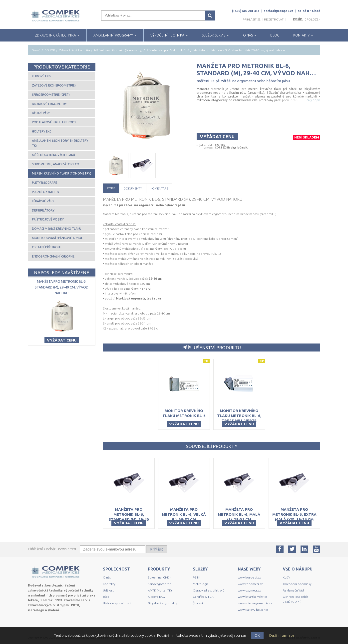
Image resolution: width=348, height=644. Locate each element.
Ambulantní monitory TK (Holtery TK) (60, 143)
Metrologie (201, 584)
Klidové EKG (41, 76)
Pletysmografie (45, 183)
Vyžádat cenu (217, 136)
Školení (198, 603)
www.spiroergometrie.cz (255, 603)
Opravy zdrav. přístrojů (209, 590)
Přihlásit (157, 549)
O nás (107, 577)
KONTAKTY (301, 35)
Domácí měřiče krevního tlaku (57, 229)
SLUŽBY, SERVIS (214, 35)
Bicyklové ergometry (49, 104)
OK (257, 635)
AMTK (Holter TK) (160, 590)
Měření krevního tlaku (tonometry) (118, 50)
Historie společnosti (117, 603)
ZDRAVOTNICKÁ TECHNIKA (55, 35)
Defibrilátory (43, 210)
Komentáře (159, 188)
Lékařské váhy (43, 201)
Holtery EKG (42, 131)
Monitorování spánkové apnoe (57, 238)
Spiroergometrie (160, 584)
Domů (36, 50)
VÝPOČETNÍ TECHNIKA (167, 35)
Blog (106, 597)
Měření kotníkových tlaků (53, 155)
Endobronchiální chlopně (53, 256)
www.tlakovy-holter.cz (253, 610)
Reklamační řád (293, 590)
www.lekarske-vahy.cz (252, 597)
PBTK (196, 577)
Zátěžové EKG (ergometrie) (54, 85)
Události (109, 590)
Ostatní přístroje (46, 247)
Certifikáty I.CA (203, 597)
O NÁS (248, 35)
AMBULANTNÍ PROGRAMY (113, 35)
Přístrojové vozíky (48, 219)
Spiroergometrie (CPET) (51, 95)
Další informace (282, 635)
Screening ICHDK (160, 577)
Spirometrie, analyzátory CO (56, 164)
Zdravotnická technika (75, 50)
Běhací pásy (41, 113)
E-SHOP (50, 50)
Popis (111, 188)
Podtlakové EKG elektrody (54, 122)
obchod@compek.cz (278, 11)
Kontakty (109, 584)
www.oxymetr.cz (249, 590)
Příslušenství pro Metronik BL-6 (168, 50)
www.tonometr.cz (250, 584)
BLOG (275, 35)
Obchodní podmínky (297, 584)
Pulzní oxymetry (46, 192)
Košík (286, 577)
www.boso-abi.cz (249, 577)
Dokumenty (133, 188)
